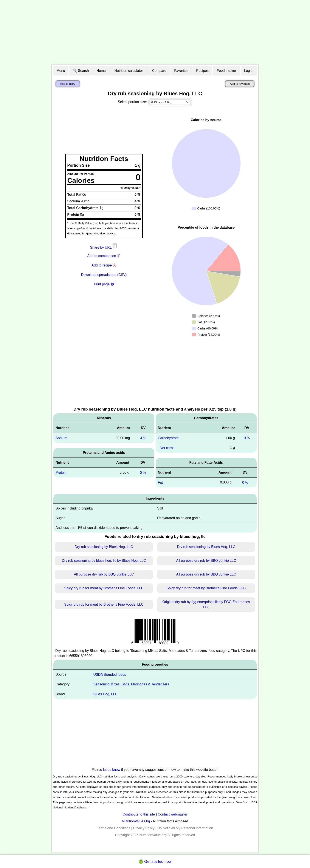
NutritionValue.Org (136, 821)
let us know (112, 770)
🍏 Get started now (155, 862)
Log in (249, 71)
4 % (143, 438)
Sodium (61, 438)
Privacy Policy (144, 828)
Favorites (181, 71)
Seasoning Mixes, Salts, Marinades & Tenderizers (131, 684)
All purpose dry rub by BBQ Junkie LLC (206, 561)
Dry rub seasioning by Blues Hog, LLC (104, 547)
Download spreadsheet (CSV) (104, 275)
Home (101, 71)
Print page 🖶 (104, 284)
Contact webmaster (173, 814)
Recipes (202, 71)
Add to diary (68, 84)
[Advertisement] (155, 32)
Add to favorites (240, 84)
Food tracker (226, 71)
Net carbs (167, 448)
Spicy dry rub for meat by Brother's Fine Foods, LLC (104, 588)
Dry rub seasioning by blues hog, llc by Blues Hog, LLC (104, 561)
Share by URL (104, 247)
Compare (159, 71)
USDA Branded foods (110, 674)
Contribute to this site (139, 814)
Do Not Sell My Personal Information (185, 828)
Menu (61, 71)
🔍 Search (81, 71)
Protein (61, 473)
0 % (143, 473)
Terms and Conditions (114, 828)
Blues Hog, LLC (105, 694)
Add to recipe (102, 265)
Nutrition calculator (129, 71)
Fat (160, 482)
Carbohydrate (168, 438)
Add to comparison (102, 256)
